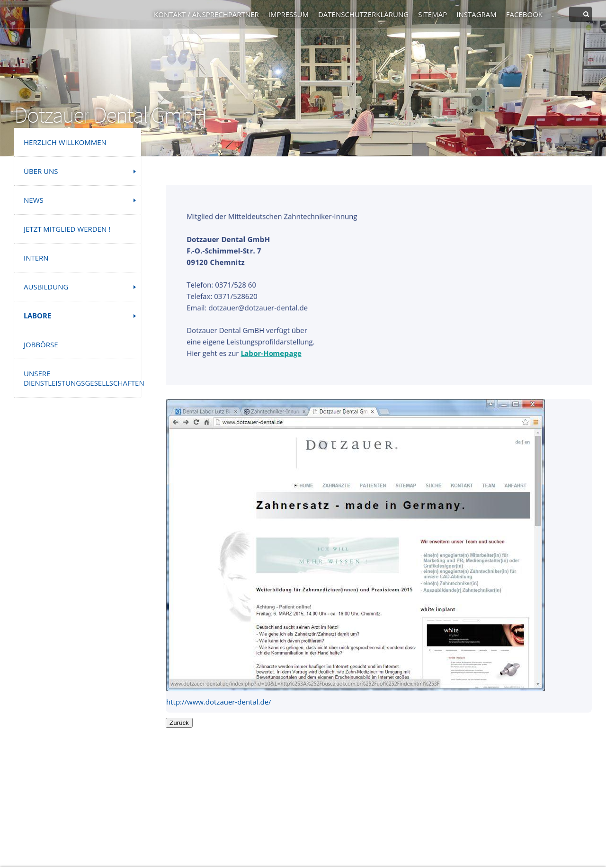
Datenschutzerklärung (363, 14)
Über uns (41, 171)
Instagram (477, 14)
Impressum (289, 14)
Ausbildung (46, 287)
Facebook (524, 14)
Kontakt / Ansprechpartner (206, 14)
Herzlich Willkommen (65, 142)
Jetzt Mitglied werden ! (67, 229)
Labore (37, 316)
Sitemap (432, 14)
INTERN (36, 258)
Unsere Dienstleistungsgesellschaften (82, 378)
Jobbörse (41, 344)
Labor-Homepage (270, 354)
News (34, 200)
